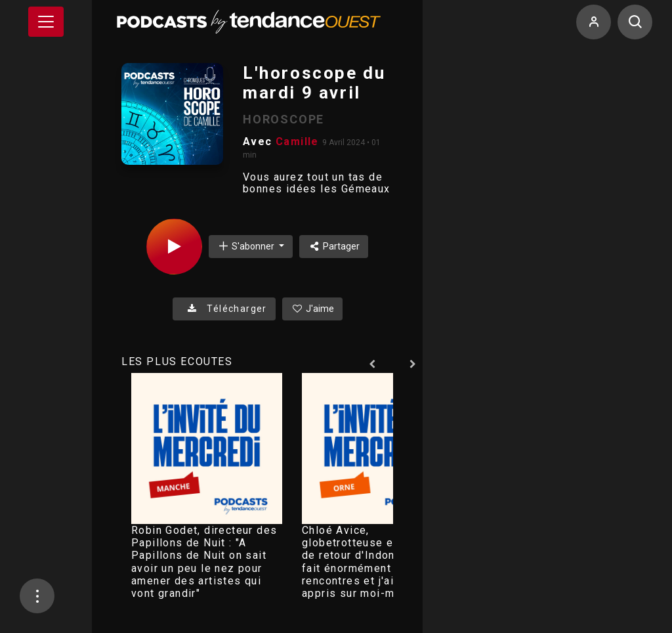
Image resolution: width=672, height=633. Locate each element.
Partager (334, 246)
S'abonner (247, 246)
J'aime (312, 309)
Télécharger (224, 309)
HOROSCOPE (283, 119)
